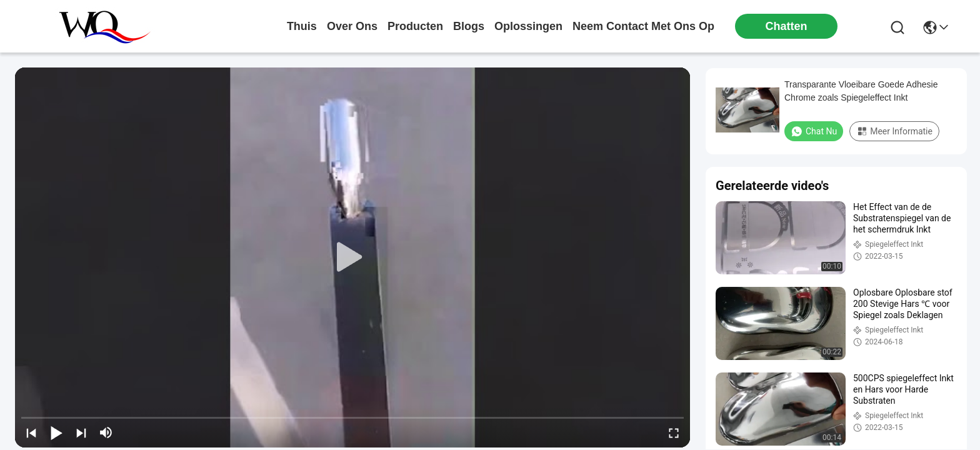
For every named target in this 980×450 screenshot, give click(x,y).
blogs (469, 26)
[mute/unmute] (106, 432)
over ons (352, 26)
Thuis (302, 26)
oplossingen (528, 26)
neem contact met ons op (643, 26)
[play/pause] (56, 432)
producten (415, 26)
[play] (352, 257)
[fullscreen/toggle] (674, 432)
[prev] (31, 432)
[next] (81, 432)
